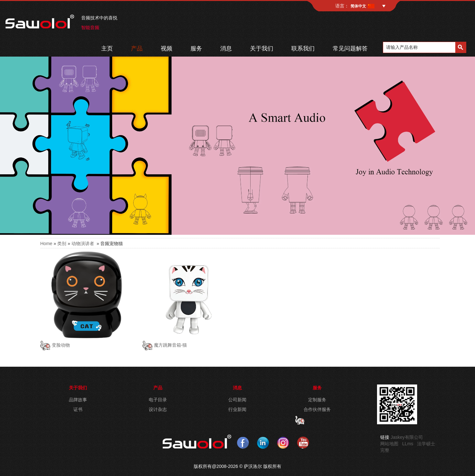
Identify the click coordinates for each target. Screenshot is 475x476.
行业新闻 (237, 409)
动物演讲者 (83, 243)
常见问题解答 (350, 49)
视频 (167, 49)
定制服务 (317, 400)
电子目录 (158, 400)
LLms (408, 444)
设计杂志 (158, 409)
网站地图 (389, 444)
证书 (78, 409)
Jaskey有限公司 (407, 437)
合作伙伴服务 (317, 409)
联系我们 (303, 49)
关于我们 (262, 49)
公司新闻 (237, 400)
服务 (196, 49)
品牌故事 (78, 400)
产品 (137, 49)
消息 (226, 49)
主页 (107, 49)
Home (46, 243)
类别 (62, 243)
